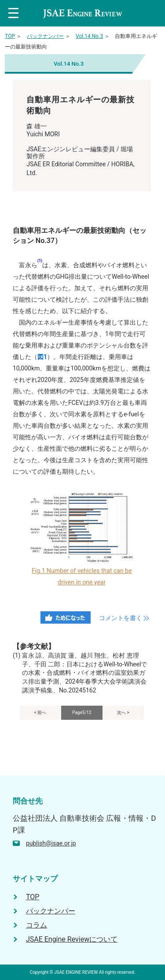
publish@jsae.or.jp (51, 843)
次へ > (123, 713)
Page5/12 (82, 713)
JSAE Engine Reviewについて (72, 939)
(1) (40, 261)
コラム (37, 925)
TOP (10, 36)
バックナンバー (45, 36)
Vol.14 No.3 (89, 36)
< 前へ (40, 713)
